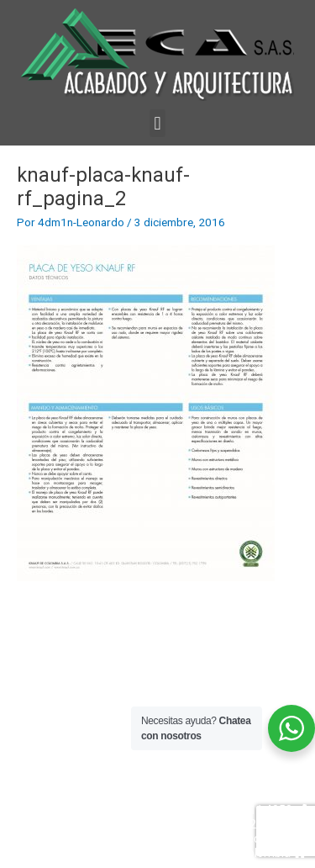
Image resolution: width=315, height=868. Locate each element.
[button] (157, 123)
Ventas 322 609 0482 (244, 796)
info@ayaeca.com (251, 839)
